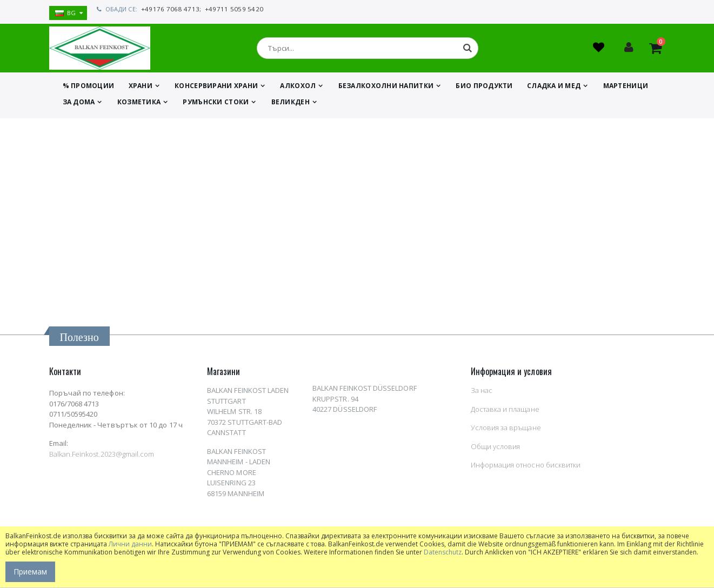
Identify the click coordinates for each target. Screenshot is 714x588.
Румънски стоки (216, 105)
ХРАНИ (141, 89)
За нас (482, 393)
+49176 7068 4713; (169, 9)
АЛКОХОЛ (298, 89)
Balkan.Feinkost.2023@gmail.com (102, 457)
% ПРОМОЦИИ (89, 89)
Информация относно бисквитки (526, 468)
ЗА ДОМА (79, 105)
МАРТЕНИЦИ (626, 89)
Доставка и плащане (505, 412)
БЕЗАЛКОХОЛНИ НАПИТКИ (386, 89)
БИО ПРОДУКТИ (484, 89)
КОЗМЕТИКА (139, 105)
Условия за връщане (506, 431)
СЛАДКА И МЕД (554, 89)
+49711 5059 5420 (229, 9)
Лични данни (130, 544)
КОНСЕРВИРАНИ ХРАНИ (216, 89)
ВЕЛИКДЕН (291, 105)
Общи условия (496, 450)
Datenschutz (443, 552)
